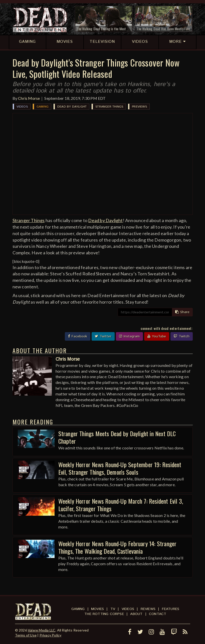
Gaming (43, 107)
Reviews (148, 609)
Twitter (103, 336)
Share (182, 312)
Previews (139, 107)
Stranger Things (109, 107)
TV (113, 609)
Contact (158, 614)
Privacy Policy (51, 635)
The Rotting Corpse (104, 614)
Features (171, 609)
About (136, 614)
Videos (22, 107)
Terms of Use (26, 635)
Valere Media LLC (42, 630)
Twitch (182, 336)
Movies (97, 609)
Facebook (78, 336)
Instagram (129, 336)
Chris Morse (29, 98)
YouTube (157, 336)
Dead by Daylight (72, 107)
